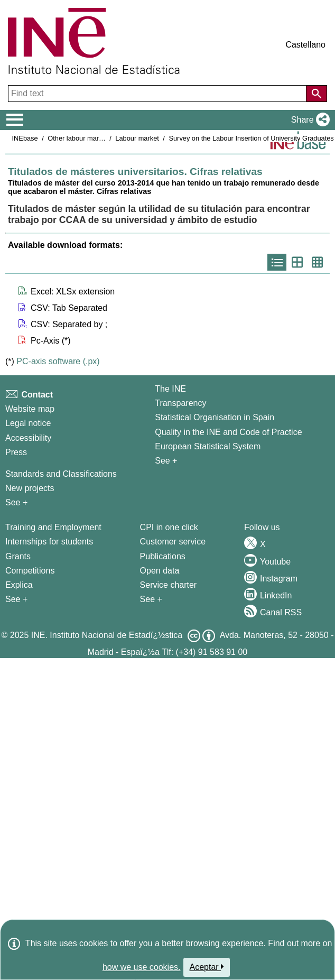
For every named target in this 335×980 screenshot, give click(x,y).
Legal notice (28, 423)
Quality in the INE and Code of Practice (228, 432)
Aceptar (207, 967)
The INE (170, 389)
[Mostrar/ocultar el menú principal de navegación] (15, 120)
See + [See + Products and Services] (151, 599)
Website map (30, 409)
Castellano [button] (305, 45)
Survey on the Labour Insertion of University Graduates (251, 138)
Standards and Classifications (61, 474)
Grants (18, 556)
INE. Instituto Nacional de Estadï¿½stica (107, 635)
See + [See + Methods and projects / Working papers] (16, 502)
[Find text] (158, 94)
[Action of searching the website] (317, 94)
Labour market (137, 138)
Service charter (169, 585)
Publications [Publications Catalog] (163, 556)
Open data (160, 571)
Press (16, 452)
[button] (308, 120)
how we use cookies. (142, 967)
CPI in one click (169, 527)
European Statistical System (208, 446)
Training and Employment (53, 527)
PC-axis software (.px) (58, 361)
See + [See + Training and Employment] (16, 599)
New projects (30, 488)
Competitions (30, 571)
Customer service (173, 542)
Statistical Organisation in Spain (215, 417)
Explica (19, 585)
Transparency (180, 403)
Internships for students (49, 542)
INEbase (25, 138)
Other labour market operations (94, 138)
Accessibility (28, 438)
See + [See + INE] (166, 461)
